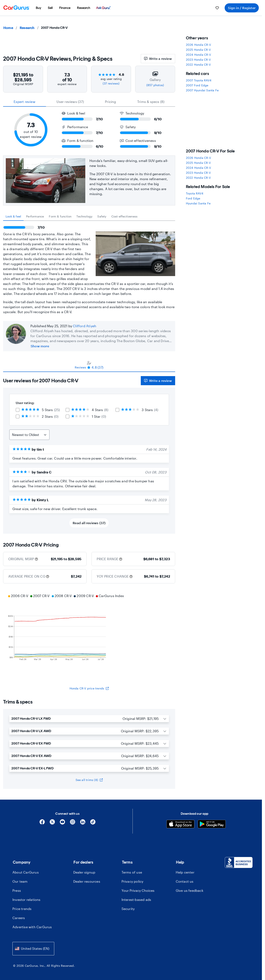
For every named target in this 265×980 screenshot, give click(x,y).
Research (27, 28)
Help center (185, 872)
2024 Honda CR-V (198, 55)
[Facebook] (42, 823)
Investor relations (26, 900)
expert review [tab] (25, 102)
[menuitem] (39, 8)
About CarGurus (26, 872)
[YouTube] (62, 823)
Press (17, 890)
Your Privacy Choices (138, 890)
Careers (19, 918)
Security (128, 909)
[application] (89, 635)
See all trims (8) (89, 780)
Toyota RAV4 (195, 193)
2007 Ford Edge (197, 85)
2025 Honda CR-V (198, 50)
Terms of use (132, 872)
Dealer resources (87, 881)
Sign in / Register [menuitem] (242, 8)
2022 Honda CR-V (198, 65)
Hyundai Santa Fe (198, 203)
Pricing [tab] (110, 102)
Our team (20, 881)
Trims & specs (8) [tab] (151, 102)
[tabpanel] (89, 268)
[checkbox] (18, 410)
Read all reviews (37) (89, 523)
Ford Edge (193, 198)
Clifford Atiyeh (85, 326)
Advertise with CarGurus (32, 927)
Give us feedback (190, 890)
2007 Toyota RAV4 (199, 80)
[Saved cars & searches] (217, 8)
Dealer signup (84, 872)
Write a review (158, 59)
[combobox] (33, 949)
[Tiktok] (93, 823)
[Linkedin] (83, 823)
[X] (52, 823)
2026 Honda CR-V (198, 45)
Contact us (185, 881)
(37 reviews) (111, 83)
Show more (40, 346)
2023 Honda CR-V (198, 60)
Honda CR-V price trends (89, 688)
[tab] (13, 216)
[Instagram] (73, 823)
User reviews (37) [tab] (70, 102)
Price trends (22, 909)
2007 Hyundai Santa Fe (202, 90)
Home (8, 28)
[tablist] (89, 102)
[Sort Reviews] (29, 435)
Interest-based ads (136, 900)
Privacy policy (132, 881)
